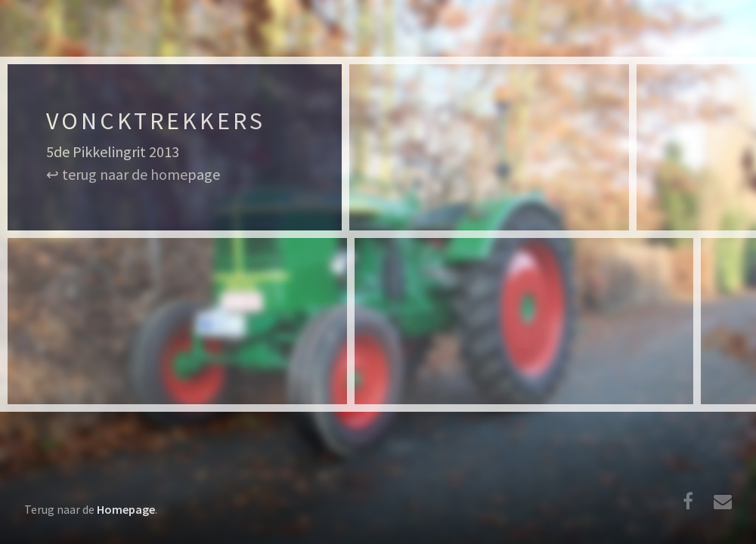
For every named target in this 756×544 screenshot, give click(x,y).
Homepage (126, 509)
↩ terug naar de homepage (133, 174)
